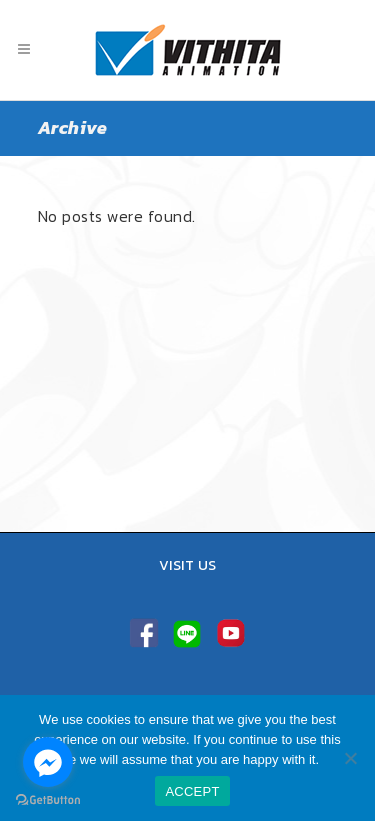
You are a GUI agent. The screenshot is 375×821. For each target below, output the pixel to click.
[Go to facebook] (48, 762)
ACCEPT (192, 791)
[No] (350, 758)
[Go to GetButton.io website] (48, 800)
